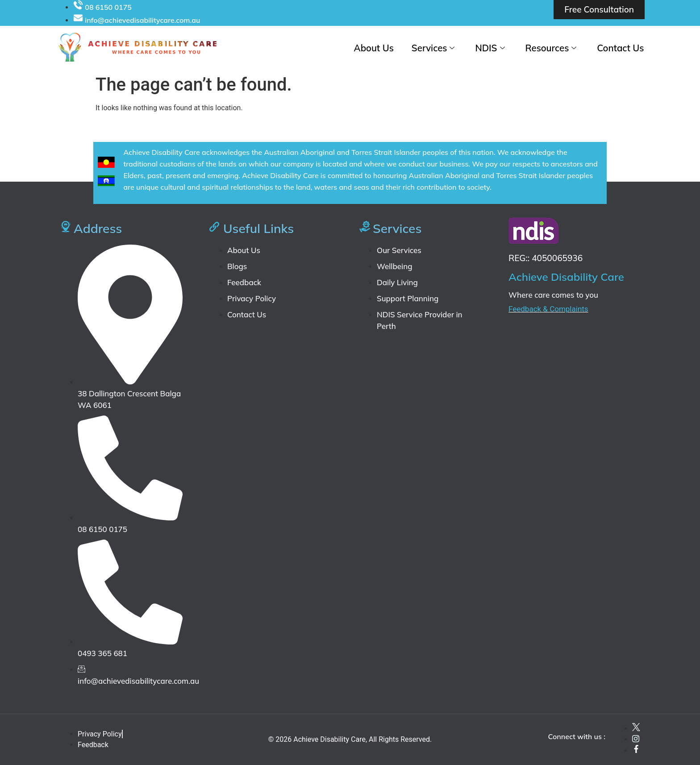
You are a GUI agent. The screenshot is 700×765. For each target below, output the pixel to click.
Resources (551, 48)
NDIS (490, 48)
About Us (375, 48)
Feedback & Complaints (548, 309)
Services (434, 48)
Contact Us (621, 48)
